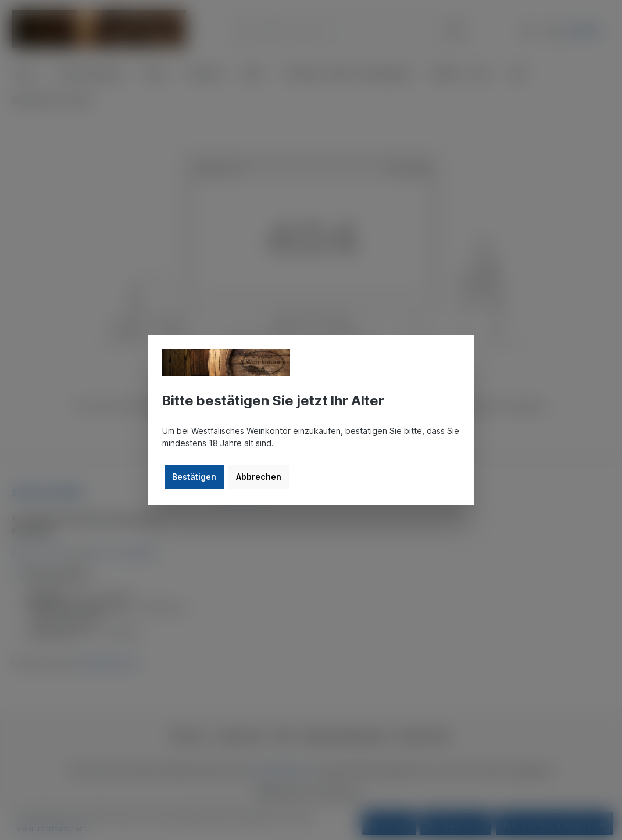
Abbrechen (259, 477)
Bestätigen (194, 477)
